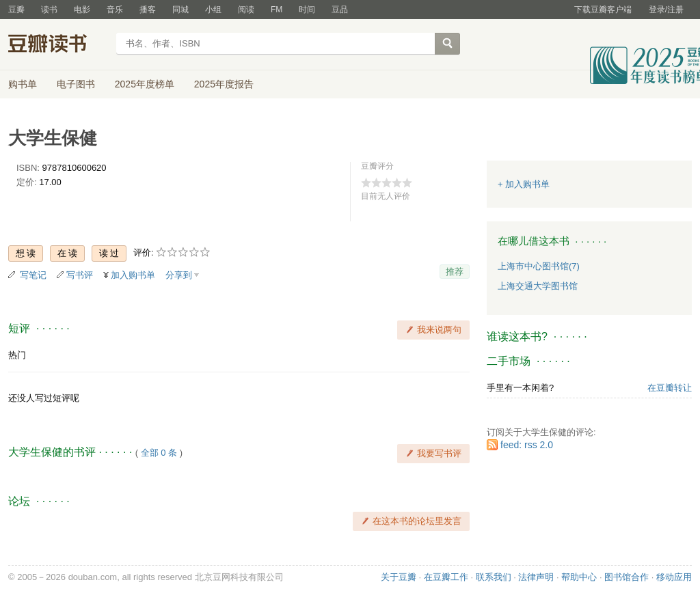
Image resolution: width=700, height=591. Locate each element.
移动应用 (674, 577)
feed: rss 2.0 (527, 445)
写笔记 (33, 275)
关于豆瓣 (399, 577)
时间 (307, 10)
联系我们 (494, 577)
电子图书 (76, 84)
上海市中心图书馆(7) (539, 266)
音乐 (115, 10)
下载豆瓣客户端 (603, 10)
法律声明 (536, 577)
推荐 (455, 272)
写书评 (80, 275)
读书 (49, 10)
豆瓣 (16, 10)
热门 (17, 355)
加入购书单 (133, 275)
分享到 (179, 275)
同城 (180, 10)
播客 (148, 10)
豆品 (340, 10)
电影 (82, 10)
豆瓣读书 (58, 45)
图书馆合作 (627, 577)
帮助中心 (579, 577)
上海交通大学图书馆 (538, 286)
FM (277, 10)
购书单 (23, 84)
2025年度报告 (224, 84)
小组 (213, 10)
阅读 (246, 10)
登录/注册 (666, 10)
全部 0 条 (159, 453)
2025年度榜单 (145, 84)
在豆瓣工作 (446, 577)
